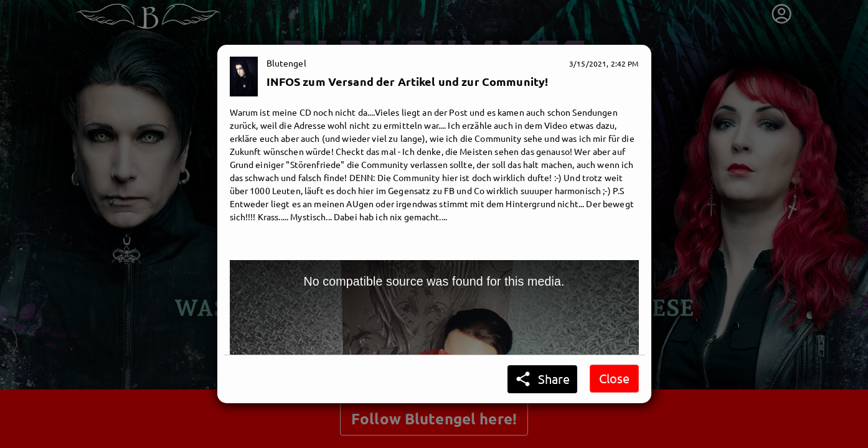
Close (614, 378)
